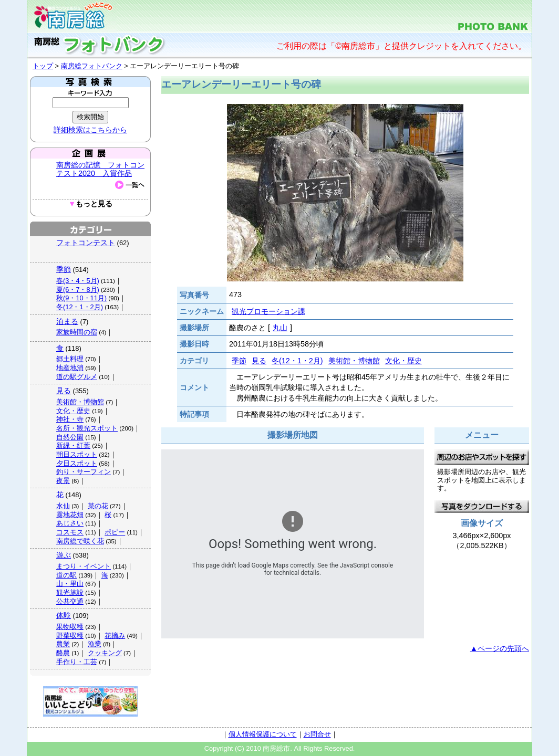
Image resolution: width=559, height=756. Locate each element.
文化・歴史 (73, 411)
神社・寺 (70, 419)
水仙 (63, 506)
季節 (64, 269)
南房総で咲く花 (80, 541)
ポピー (115, 532)
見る (64, 391)
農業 (63, 644)
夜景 (63, 481)
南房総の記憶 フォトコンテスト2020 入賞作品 (100, 169)
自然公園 (70, 437)
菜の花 (98, 506)
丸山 (280, 328)
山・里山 (70, 584)
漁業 (95, 644)
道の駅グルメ (77, 377)
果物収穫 (70, 627)
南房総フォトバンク (92, 66)
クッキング (105, 653)
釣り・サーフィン (84, 472)
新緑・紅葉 (73, 445)
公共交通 (70, 601)
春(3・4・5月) (78, 281)
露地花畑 (70, 515)
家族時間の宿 (77, 332)
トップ (43, 66)
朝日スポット (77, 454)
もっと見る (90, 204)
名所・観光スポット (87, 428)
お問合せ (317, 734)
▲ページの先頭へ (500, 648)
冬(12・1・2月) (80, 307)
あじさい (70, 523)
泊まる (67, 321)
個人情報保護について (263, 734)
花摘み (115, 636)
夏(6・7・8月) (78, 290)
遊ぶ (64, 555)
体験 (64, 615)
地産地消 (70, 368)
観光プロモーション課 (268, 311)
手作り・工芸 (77, 662)
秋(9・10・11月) (81, 298)
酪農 (63, 653)
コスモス (70, 532)
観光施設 (70, 592)
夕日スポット (77, 463)
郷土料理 (70, 359)
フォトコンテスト (86, 243)
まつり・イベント (84, 566)
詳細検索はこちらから (90, 130)
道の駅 (66, 575)
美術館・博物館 (80, 402)
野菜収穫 (70, 636)
